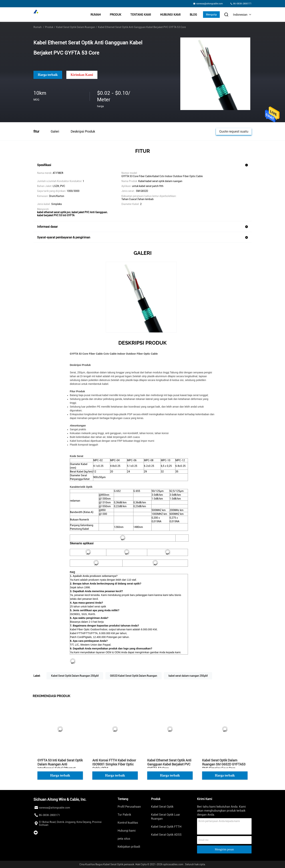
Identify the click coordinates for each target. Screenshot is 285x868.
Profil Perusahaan (129, 807)
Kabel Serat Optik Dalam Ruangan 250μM (75, 676)
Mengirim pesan (224, 849)
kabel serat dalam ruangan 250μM (188, 676)
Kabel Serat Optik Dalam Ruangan (76, 27)
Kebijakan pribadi (129, 847)
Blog (193, 15)
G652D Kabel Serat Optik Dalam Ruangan (134, 676)
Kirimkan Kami (82, 75)
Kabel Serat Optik (162, 807)
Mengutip (211, 15)
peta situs (124, 839)
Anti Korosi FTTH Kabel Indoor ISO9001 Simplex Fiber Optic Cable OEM (114, 764)
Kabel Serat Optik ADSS (166, 835)
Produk (116, 15)
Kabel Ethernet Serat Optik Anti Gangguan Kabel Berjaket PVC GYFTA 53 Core (169, 764)
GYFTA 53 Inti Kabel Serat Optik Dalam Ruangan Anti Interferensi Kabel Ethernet (60, 764)
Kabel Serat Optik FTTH (166, 827)
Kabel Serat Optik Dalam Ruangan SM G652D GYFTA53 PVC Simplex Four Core (224, 764)
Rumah (96, 15)
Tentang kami (141, 15)
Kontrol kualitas (128, 823)
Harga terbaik (48, 75)
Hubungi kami (170, 15)
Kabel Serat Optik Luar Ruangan (166, 817)
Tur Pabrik (124, 815)
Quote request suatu (234, 131)
